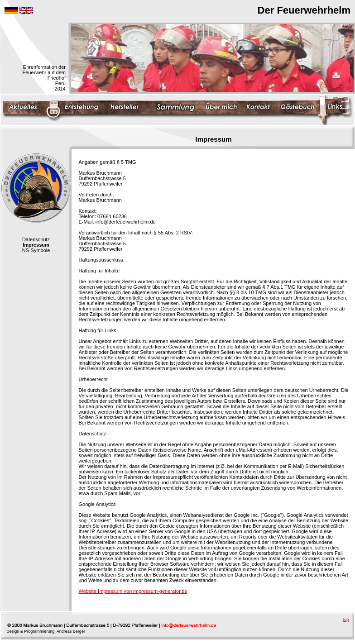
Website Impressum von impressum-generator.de (133, 591)
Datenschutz (36, 239)
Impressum (36, 245)
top (346, 620)
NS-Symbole (36, 250)
